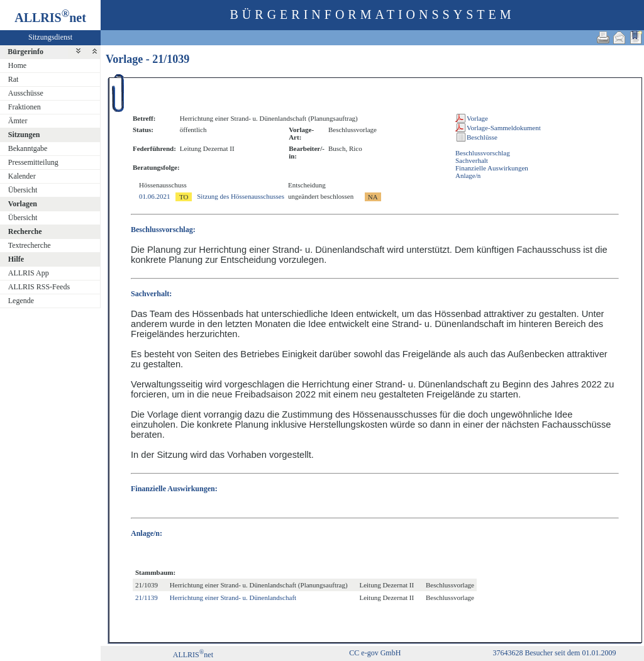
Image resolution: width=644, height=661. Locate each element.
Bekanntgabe (28, 148)
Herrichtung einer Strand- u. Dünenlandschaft (233, 597)
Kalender (22, 176)
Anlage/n (468, 175)
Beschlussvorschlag (483, 153)
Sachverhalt (472, 160)
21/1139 (147, 597)
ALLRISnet (193, 655)
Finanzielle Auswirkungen (492, 168)
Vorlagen (23, 204)
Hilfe (16, 259)
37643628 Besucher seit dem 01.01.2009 (554, 653)
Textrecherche (30, 245)
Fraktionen (25, 107)
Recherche (25, 231)
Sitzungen (24, 135)
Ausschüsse (26, 93)
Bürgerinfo (25, 52)
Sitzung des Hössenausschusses (241, 196)
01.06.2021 (155, 196)
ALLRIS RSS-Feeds (39, 287)
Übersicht (23, 190)
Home (17, 65)
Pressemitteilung (33, 162)
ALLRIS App (29, 273)
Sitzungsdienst (50, 37)
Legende (21, 301)
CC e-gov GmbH (375, 653)
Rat (14, 79)
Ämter (18, 121)
